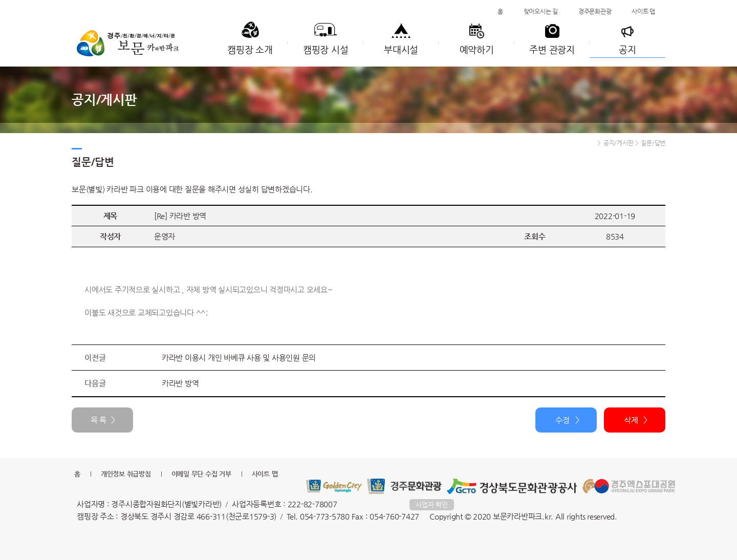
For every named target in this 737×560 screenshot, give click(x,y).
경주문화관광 (595, 11)
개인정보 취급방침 (126, 474)
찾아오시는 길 (541, 11)
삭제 (631, 420)
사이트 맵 (643, 11)
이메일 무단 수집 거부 (201, 474)
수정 (562, 420)
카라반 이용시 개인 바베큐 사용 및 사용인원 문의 (239, 358)
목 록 (99, 420)
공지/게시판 (619, 143)
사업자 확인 (432, 504)
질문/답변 (653, 143)
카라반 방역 (180, 383)
